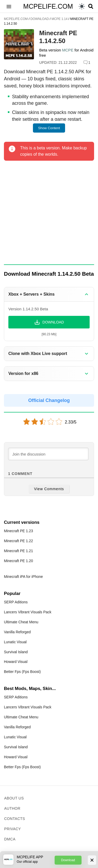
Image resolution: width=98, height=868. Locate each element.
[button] (9, 6)
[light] (82, 6)
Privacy (13, 829)
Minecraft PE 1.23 (18, 531)
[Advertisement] (49, 213)
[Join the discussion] (48, 454)
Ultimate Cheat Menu (21, 622)
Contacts (15, 819)
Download (68, 860)
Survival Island (16, 652)
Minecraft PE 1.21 (18, 551)
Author (12, 808)
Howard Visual (16, 662)
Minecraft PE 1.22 (18, 541)
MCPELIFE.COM (48, 6)
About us (14, 798)
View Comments (49, 489)
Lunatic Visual (15, 642)
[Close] (92, 860)
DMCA (10, 839)
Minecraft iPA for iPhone (23, 577)
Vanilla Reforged (17, 632)
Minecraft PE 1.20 (18, 561)
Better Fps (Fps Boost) (22, 672)
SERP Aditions (16, 602)
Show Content (49, 128)
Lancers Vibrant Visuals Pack (28, 612)
